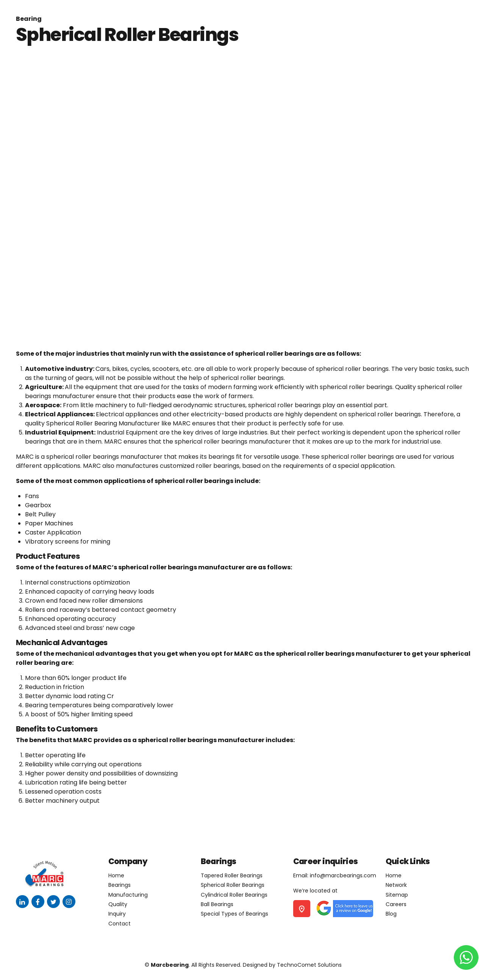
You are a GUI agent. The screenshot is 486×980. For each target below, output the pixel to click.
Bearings (120, 885)
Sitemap (397, 895)
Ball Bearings (217, 904)
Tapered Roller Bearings (232, 875)
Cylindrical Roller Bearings (234, 895)
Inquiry (117, 914)
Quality (118, 904)
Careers (396, 904)
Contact (120, 924)
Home (116, 875)
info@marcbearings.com (343, 875)
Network (396, 885)
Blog (391, 914)
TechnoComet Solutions (309, 965)
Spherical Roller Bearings (233, 885)
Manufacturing (128, 895)
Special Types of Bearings (234, 914)
